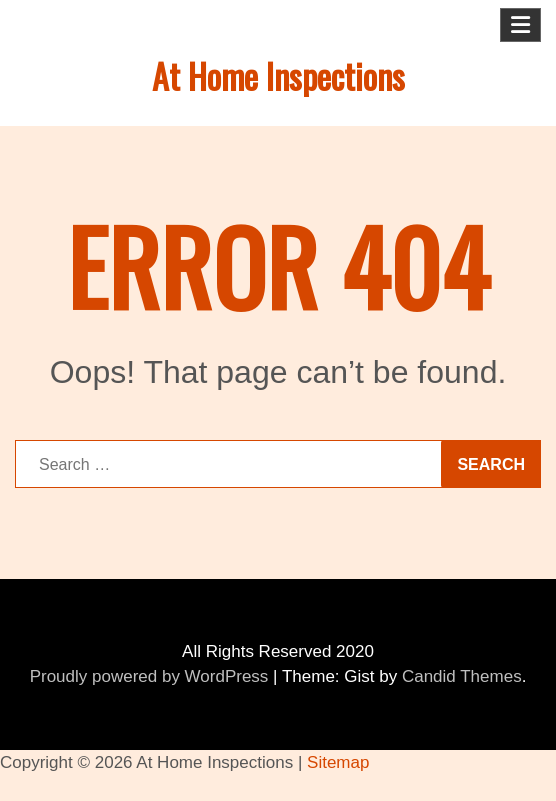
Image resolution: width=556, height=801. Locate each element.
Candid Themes (462, 676)
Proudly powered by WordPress (149, 676)
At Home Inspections (278, 75)
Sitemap (338, 762)
